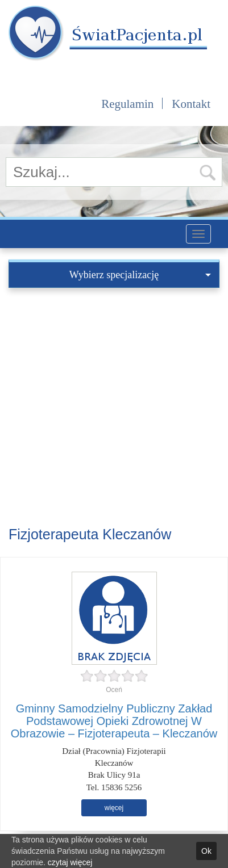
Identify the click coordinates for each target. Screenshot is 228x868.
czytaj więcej (70, 862)
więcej (114, 808)
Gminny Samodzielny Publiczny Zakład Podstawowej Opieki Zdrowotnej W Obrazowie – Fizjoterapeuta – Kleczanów (114, 721)
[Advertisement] (114, 407)
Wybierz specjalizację (140, 275)
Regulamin (127, 104)
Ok (206, 851)
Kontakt (191, 104)
